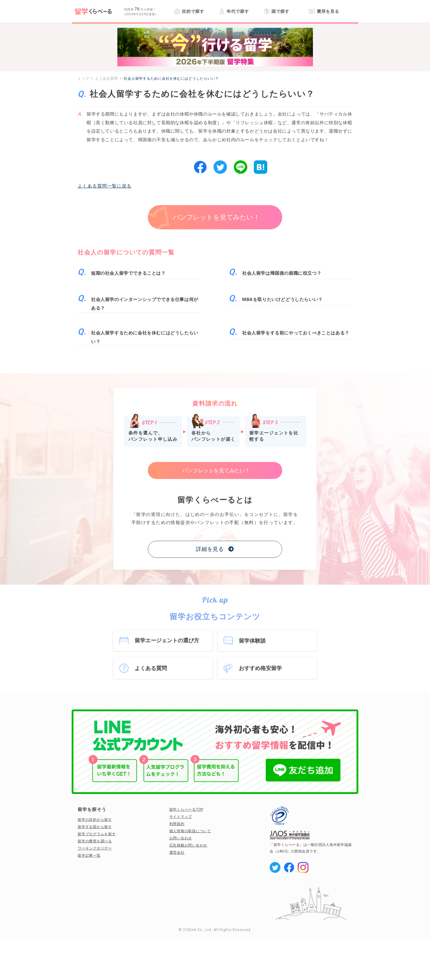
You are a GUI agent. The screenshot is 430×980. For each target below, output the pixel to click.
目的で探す (189, 11)
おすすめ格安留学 (260, 668)
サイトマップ (181, 817)
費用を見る (324, 11)
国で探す (277, 11)
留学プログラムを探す (97, 834)
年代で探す (234, 11)
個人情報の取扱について (190, 831)
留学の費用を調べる (95, 841)
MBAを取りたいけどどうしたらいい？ (282, 299)
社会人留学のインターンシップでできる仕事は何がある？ (145, 304)
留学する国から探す (95, 827)
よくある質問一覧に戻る (105, 186)
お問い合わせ (181, 838)
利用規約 (177, 824)
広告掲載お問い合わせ (188, 845)
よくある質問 (151, 668)
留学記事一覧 (89, 855)
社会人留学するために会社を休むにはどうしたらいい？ (145, 337)
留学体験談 (252, 641)
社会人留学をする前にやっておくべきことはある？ (296, 333)
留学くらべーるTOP (186, 810)
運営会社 (177, 852)
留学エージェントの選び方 (167, 640)
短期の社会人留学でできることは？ (128, 273)
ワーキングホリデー (95, 848)
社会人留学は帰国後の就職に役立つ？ (282, 273)
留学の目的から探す (95, 820)
